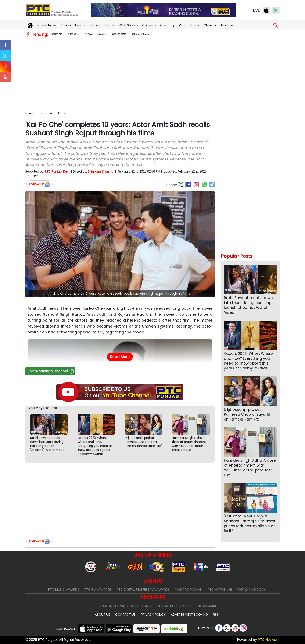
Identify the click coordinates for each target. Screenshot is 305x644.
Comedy (149, 25)
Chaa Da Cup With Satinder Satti (125, 606)
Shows (66, 25)
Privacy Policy (153, 614)
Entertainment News (54, 113)
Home (30, 113)
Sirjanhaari (206, 606)
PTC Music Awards (64, 589)
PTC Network (269, 640)
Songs (194, 25)
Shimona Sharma (101, 171)
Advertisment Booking (189, 614)
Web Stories (128, 25)
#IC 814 (73, 34)
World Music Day (251, 589)
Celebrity (167, 25)
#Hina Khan (140, 34)
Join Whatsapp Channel (51, 371)
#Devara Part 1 (95, 34)
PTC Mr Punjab (220, 589)
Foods (110, 25)
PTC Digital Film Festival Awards (143, 589)
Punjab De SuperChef (174, 606)
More (227, 25)
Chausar (210, 25)
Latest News (47, 25)
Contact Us (125, 614)
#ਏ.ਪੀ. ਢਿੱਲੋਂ (119, 34)
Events (80, 25)
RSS (216, 614)
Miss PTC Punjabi (189, 589)
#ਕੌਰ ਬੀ (57, 34)
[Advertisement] (152, 75)
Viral (182, 25)
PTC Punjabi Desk (58, 171)
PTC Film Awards (98, 589)
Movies (95, 25)
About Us (102, 614)
